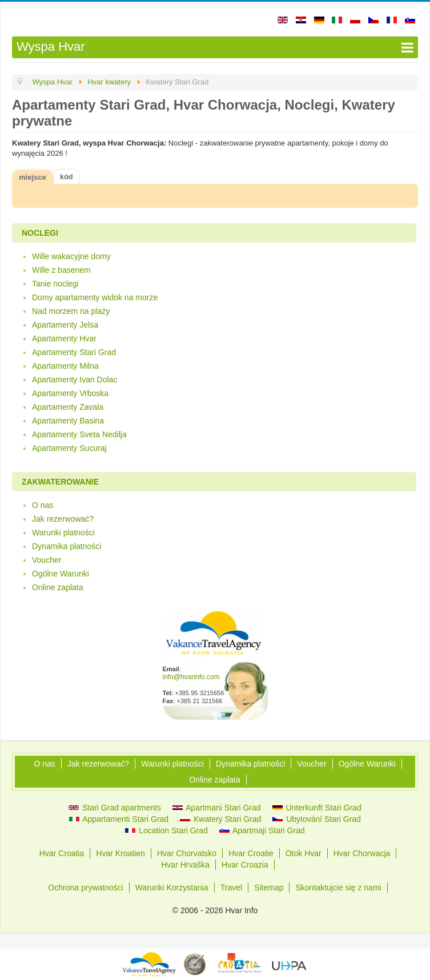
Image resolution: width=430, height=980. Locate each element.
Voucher (47, 560)
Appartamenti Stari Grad (119, 819)
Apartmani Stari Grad (217, 808)
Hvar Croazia (245, 865)
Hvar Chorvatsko (187, 853)
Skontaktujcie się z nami (338, 888)
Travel (231, 888)
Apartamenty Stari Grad (74, 352)
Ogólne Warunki (61, 574)
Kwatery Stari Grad (220, 819)
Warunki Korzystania (172, 888)
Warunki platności (63, 533)
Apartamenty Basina (68, 421)
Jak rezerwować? (63, 519)
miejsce (33, 177)
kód (67, 177)
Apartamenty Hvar (64, 338)
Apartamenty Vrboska (70, 393)
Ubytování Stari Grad (317, 819)
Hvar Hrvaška (185, 865)
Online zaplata (58, 587)
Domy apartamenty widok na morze (95, 297)
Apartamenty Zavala (68, 407)
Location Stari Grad (166, 830)
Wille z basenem (61, 270)
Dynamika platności (67, 546)
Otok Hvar (304, 853)
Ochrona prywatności (86, 888)
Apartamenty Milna (65, 366)
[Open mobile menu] (215, 47)
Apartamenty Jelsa (65, 325)
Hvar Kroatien (120, 853)
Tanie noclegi (55, 284)
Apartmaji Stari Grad (262, 830)
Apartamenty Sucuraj (69, 448)
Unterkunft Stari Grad (317, 808)
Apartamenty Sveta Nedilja (79, 434)
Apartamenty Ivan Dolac (75, 380)
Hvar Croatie (251, 853)
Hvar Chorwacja (362, 853)
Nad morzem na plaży (71, 311)
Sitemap (269, 888)
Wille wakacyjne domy (71, 256)
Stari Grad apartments (115, 808)
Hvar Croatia (62, 853)
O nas (43, 505)
